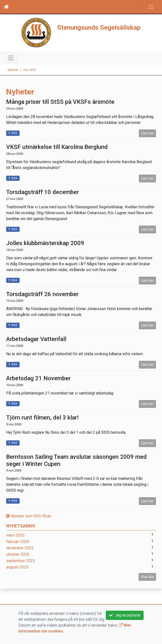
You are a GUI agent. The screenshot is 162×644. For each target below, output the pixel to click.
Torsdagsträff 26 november (42, 294)
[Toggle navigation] (151, 7)
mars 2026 (15, 535)
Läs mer (147, 133)
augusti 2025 (17, 567)
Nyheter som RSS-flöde (29, 516)
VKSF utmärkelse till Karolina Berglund (57, 147)
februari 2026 (18, 542)
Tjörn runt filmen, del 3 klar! (42, 418)
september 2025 (20, 561)
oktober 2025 (18, 554)
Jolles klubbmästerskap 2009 (45, 243)
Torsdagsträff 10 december (42, 192)
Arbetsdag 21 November (38, 378)
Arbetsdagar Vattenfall (36, 339)
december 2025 (20, 548)
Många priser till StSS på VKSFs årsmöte (60, 102)
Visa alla (147, 577)
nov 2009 (30, 70)
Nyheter (13, 70)
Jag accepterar (125, 615)
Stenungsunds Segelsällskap (99, 27)
